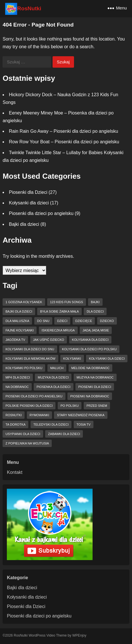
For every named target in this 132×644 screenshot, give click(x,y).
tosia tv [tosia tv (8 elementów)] (84, 424)
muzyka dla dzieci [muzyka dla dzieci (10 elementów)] (53, 377)
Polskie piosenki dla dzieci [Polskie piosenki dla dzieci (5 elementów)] (29, 406)
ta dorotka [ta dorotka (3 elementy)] (15, 424)
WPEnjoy (79, 635)
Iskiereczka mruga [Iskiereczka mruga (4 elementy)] (58, 330)
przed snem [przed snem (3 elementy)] (97, 406)
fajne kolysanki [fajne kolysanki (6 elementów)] (20, 330)
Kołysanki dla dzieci (29, 203)
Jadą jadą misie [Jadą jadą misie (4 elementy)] (96, 330)
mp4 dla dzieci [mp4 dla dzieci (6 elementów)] (18, 377)
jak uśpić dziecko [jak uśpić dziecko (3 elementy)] (49, 340)
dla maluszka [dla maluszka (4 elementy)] (17, 321)
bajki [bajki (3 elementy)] (95, 302)
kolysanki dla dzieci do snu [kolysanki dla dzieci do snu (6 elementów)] (30, 349)
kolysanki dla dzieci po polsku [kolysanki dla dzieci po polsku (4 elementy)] (89, 349)
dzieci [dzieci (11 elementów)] (62, 321)
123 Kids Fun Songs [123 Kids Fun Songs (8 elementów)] (67, 302)
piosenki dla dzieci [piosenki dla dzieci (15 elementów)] (95, 387)
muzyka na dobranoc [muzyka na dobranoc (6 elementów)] (95, 377)
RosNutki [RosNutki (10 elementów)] (14, 415)
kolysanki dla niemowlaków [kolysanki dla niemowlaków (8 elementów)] (30, 359)
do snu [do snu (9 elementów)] (43, 321)
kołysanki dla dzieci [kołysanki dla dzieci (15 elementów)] (107, 359)
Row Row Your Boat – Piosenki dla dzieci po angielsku (64, 142)
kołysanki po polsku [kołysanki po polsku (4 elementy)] (24, 368)
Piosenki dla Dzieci (28, 192)
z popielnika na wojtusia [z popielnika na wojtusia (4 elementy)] (27, 443)
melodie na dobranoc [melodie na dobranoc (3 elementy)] (91, 368)
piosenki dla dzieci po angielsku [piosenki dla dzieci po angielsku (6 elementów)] (34, 396)
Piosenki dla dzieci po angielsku (41, 213)
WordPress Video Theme (48, 635)
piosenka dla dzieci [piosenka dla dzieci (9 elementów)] (54, 387)
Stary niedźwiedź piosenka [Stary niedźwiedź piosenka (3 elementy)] (81, 415)
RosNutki (29, 8)
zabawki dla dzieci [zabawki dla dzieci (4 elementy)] (64, 434)
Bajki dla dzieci (24, 224)
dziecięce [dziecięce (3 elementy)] (84, 321)
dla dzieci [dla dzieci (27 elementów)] (95, 311)
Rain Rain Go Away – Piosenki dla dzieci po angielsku (63, 131)
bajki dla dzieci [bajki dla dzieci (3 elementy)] (19, 311)
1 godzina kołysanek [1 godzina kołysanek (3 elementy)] (24, 302)
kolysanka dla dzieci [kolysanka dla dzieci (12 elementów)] (90, 340)
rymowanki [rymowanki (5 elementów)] (39, 415)
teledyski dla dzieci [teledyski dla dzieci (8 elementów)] (51, 424)
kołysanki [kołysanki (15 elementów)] (72, 359)
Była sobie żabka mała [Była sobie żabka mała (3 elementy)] (59, 311)
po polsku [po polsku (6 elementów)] (70, 406)
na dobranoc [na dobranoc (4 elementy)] (17, 387)
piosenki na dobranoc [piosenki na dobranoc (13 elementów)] (90, 396)
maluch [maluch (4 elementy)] (57, 368)
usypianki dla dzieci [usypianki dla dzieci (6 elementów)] (23, 434)
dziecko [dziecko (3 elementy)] (107, 321)
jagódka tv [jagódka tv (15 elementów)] (15, 340)
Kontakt (15, 472)
